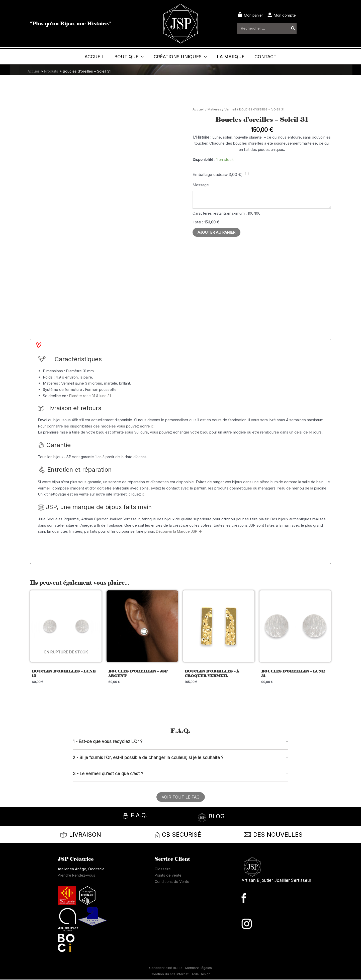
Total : (198, 223)
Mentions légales (199, 968)
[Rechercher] (293, 28)
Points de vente (168, 876)
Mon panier (253, 15)
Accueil (198, 109)
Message (201, 185)
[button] (180, 742)
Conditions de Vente (172, 882)
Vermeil (231, 109)
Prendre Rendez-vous (77, 876)
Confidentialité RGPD (166, 968)
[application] (124, 57)
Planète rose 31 (82, 396)
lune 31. (106, 396)
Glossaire (163, 869)
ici (144, 494)
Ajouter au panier (216, 233)
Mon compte (285, 15)
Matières (214, 109)
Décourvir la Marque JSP (179, 532)
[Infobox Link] (149, 817)
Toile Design (201, 974)
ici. (153, 426)
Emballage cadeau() (218, 174)
